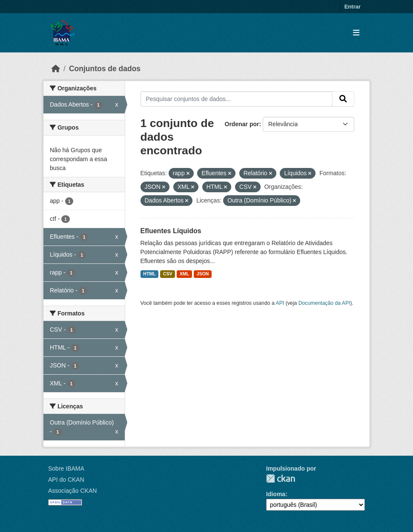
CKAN (281, 479)
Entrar (353, 7)
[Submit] (343, 99)
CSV (168, 274)
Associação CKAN (72, 491)
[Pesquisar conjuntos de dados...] (237, 99)
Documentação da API (324, 303)
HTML (149, 274)
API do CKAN (66, 480)
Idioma (276, 494)
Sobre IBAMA (66, 468)
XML (184, 274)
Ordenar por (242, 124)
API (280, 303)
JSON (203, 274)
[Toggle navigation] (356, 33)
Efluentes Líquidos (171, 231)
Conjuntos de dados (105, 69)
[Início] (56, 69)
